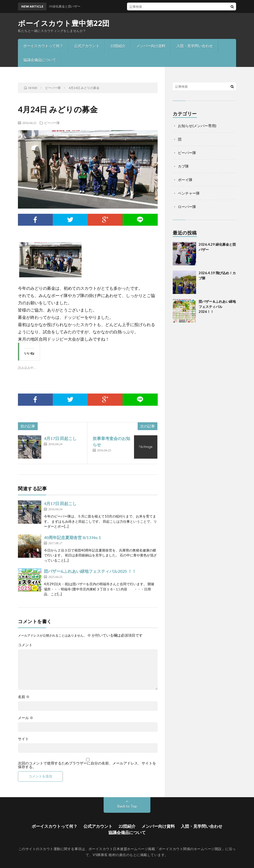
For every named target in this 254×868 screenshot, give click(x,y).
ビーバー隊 (52, 123)
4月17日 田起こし (60, 438)
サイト (23, 739)
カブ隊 (183, 166)
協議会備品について (40, 60)
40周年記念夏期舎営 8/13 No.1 (72, 537)
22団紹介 (118, 46)
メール (26, 718)
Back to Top (127, 806)
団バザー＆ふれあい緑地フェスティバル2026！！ (217, 306)
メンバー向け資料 (151, 46)
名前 (24, 697)
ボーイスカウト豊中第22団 (64, 23)
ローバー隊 (187, 207)
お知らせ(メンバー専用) (197, 126)
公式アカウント (87, 46)
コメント (25, 645)
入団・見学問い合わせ (195, 46)
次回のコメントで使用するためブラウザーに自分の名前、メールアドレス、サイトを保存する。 (87, 765)
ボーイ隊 (185, 180)
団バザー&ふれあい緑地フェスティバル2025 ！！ (90, 571)
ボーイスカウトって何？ (43, 46)
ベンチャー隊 (189, 193)
